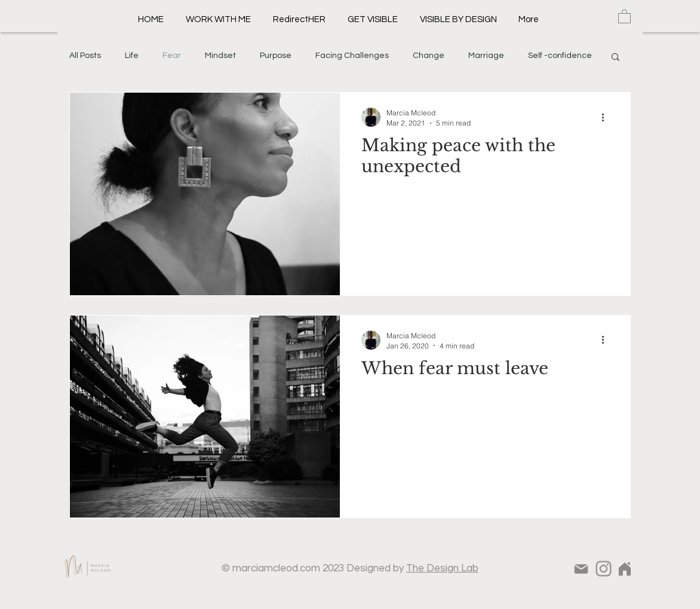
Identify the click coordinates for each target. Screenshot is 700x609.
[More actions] (607, 117)
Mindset (220, 56)
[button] (624, 16)
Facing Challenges (352, 56)
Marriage (486, 56)
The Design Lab (442, 568)
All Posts (85, 56)
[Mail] (581, 569)
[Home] (624, 569)
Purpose (276, 56)
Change (429, 56)
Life (132, 56)
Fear (172, 56)
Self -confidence (560, 56)
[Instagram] (604, 569)
